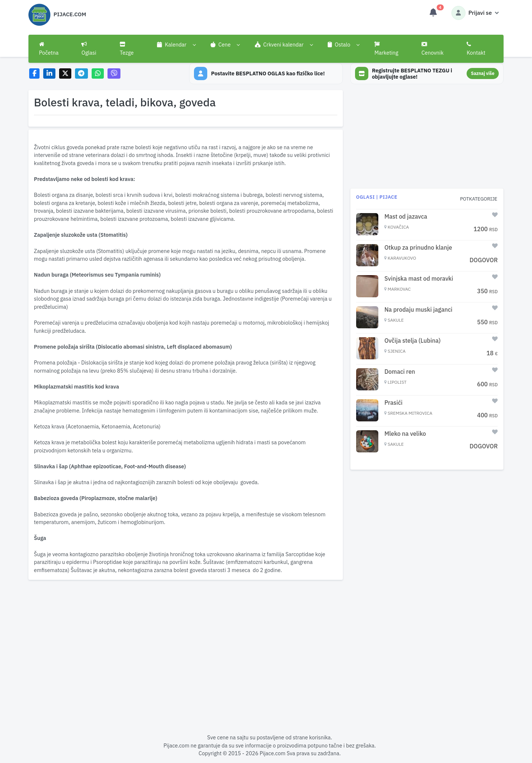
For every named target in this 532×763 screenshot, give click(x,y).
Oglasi (89, 49)
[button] (176, 45)
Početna (49, 49)
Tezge (127, 49)
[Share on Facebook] (35, 74)
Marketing (386, 49)
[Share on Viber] (114, 74)
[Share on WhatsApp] (98, 74)
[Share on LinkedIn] (49, 74)
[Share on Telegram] (82, 74)
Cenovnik (433, 49)
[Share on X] (65, 74)
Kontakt (476, 49)
